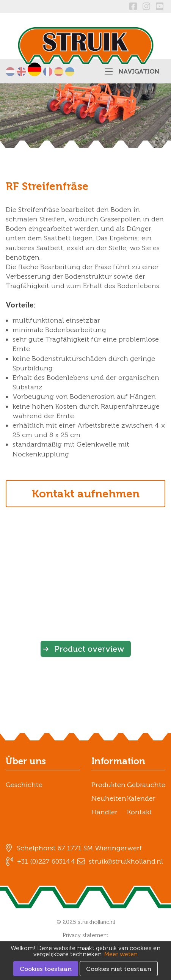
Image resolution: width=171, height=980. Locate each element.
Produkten (108, 785)
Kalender (141, 798)
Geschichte (24, 785)
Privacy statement (85, 935)
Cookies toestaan (46, 969)
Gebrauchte (146, 785)
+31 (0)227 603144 (46, 861)
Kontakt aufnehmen (86, 494)
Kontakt (140, 812)
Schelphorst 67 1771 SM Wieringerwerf (80, 848)
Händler (104, 812)
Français (48, 72)
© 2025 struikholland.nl (86, 922)
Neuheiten (109, 798)
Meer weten (121, 954)
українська (70, 72)
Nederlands (10, 72)
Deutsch (35, 69)
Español (59, 72)
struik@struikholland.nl (126, 861)
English (21, 72)
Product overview (89, 649)
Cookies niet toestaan (119, 969)
